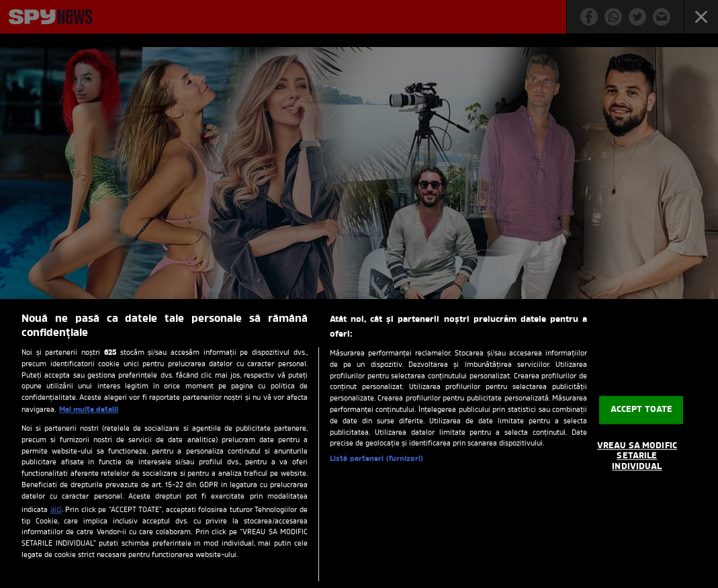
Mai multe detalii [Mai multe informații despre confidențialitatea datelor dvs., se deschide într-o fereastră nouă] (89, 410)
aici (56, 510)
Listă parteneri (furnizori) (376, 459)
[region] (359, 444)
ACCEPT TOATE (642, 410)
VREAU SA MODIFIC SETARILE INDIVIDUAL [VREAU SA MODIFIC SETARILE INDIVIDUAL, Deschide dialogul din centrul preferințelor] (637, 456)
